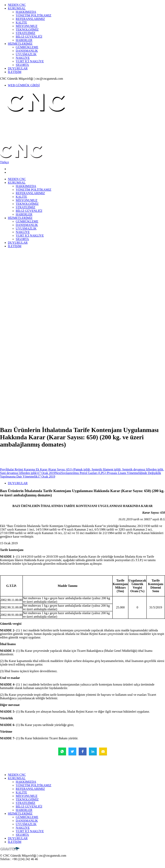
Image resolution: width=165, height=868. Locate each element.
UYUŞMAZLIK (26, 54)
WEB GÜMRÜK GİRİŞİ (24, 85)
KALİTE (21, 22)
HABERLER (24, 40)
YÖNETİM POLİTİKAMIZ (34, 15)
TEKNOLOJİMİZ (27, 30)
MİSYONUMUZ (27, 26)
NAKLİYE (23, 58)
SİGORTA (22, 65)
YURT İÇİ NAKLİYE (30, 61)
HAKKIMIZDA (26, 12)
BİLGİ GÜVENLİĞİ (29, 37)
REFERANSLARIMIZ (30, 19)
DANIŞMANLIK (27, 51)
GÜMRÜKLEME (27, 47)
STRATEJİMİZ (26, 33)
